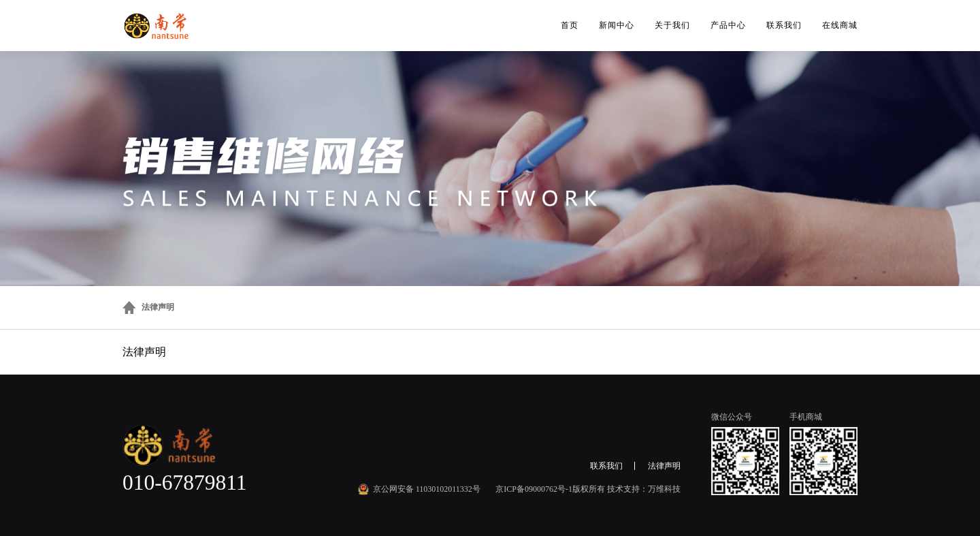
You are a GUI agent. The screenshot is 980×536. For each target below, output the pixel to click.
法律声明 (158, 307)
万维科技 (664, 489)
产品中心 (728, 25)
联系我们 (784, 25)
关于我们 (672, 25)
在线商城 (840, 25)
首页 (570, 25)
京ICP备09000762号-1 (534, 489)
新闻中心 (617, 25)
